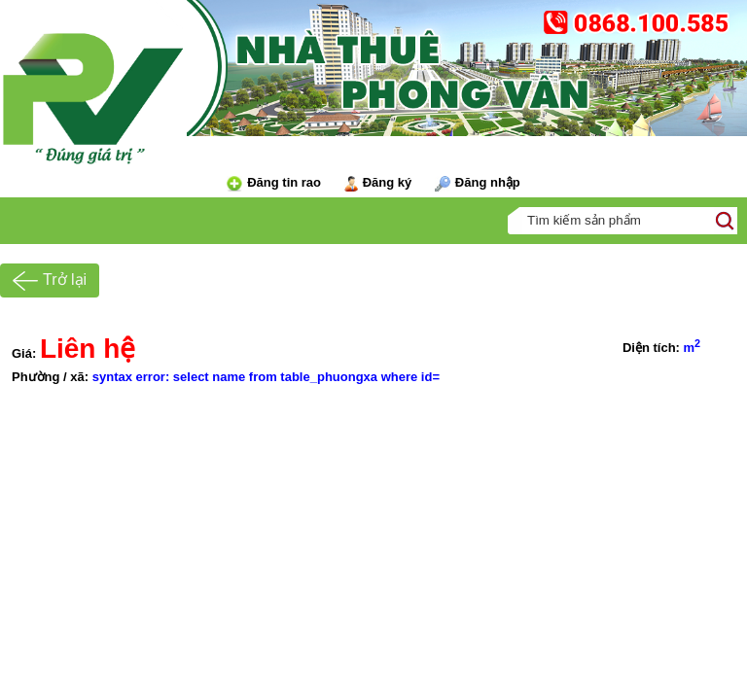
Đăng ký (378, 183)
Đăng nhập (478, 183)
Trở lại (50, 281)
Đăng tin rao (274, 183)
